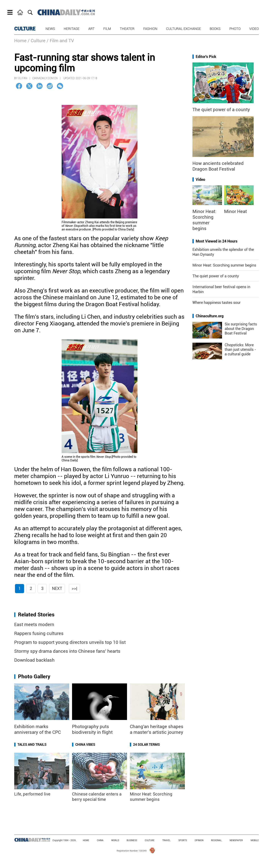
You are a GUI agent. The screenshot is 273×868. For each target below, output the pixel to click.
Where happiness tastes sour (217, 303)
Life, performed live (32, 794)
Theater (127, 29)
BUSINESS (132, 840)
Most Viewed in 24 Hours (217, 241)
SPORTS (183, 840)
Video (254, 29)
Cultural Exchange (184, 29)
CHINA (100, 840)
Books (215, 29)
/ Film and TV (60, 41)
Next (57, 588)
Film (107, 29)
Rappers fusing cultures (39, 633)
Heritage (72, 29)
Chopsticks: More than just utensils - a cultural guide (240, 349)
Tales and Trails (32, 744)
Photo (235, 29)
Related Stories (36, 615)
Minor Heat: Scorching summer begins (224, 265)
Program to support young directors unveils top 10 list (70, 642)
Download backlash (34, 660)
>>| (74, 588)
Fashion (150, 29)
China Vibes (85, 744)
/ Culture (37, 41)
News (50, 29)
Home (20, 41)
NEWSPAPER (236, 840)
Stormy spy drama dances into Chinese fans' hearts (67, 651)
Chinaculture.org (210, 316)
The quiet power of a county (221, 110)
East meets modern (34, 625)
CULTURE (25, 29)
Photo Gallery (34, 677)
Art (91, 29)
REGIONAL (216, 840)
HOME (86, 840)
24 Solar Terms (146, 744)
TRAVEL (166, 840)
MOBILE (255, 840)
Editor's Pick (206, 57)
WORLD (115, 840)
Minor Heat (235, 211)
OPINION (199, 840)
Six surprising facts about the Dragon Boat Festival (241, 329)
